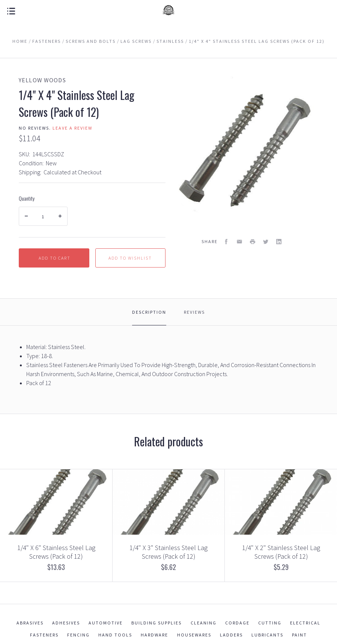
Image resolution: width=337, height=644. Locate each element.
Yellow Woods (42, 80)
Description (149, 312)
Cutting (270, 623)
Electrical (305, 623)
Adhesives (66, 623)
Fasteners (44, 635)
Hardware (154, 635)
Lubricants (267, 635)
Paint (299, 635)
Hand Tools (115, 635)
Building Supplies (156, 623)
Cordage (237, 623)
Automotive (106, 623)
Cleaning (204, 623)
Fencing (78, 635)
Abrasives (30, 623)
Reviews (194, 312)
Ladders (231, 635)
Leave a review (72, 128)
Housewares (194, 635)
